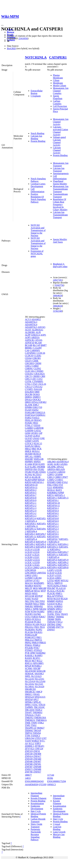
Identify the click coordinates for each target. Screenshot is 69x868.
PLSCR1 (60, 591)
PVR (27, 653)
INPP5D (29, 469)
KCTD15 (37, 475)
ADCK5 (41, 327)
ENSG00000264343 (34, 781)
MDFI (57, 581)
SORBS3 (58, 606)
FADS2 (35, 410)
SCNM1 (29, 668)
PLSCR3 (51, 593)
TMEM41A (41, 720)
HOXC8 (37, 454)
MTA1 (37, 591)
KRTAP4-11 (32, 526)
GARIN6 (29, 431)
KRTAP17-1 (53, 531)
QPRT (33, 653)
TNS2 (34, 725)
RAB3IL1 (30, 655)
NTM (28, 612)
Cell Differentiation (38, 190)
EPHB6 (28, 407)
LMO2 (28, 575)
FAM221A (40, 412)
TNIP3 (34, 723)
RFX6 (50, 599)
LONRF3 (29, 578)
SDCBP (37, 668)
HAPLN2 (29, 446)
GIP (40, 433)
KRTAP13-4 (31, 518)
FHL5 (50, 485)
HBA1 (37, 446)
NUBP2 (41, 612)
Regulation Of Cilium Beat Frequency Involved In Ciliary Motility (60, 204)
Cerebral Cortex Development (38, 185)
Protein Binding (38, 141)
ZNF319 (29, 751)
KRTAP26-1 (31, 524)
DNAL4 (29, 400)
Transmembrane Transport (60, 195)
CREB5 (36, 376)
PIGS (42, 627)
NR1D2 (43, 609)
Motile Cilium (60, 86)
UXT (44, 738)
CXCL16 (42, 384)
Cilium (56, 80)
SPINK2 (29, 702)
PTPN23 (38, 650)
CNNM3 (39, 371)
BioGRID (11, 48)
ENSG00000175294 (57, 781)
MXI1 (35, 593)
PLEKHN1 (30, 630)
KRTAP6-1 (52, 562)
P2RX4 (35, 617)
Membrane (58, 83)
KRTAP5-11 (31, 537)
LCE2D (29, 560)
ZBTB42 (51, 624)
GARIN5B (39, 428)
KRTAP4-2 (55, 549)
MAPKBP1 (39, 583)
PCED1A (36, 619)
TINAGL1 (30, 715)
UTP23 (38, 738)
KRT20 (41, 480)
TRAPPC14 (30, 728)
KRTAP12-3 (31, 508)
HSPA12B (39, 459)
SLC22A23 (36, 676)
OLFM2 (37, 614)
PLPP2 (39, 630)
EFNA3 (35, 402)
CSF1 (34, 379)
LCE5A (28, 568)
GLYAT (28, 438)
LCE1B (36, 549)
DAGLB (38, 389)
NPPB (36, 609)
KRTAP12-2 (31, 506)
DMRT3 (37, 397)
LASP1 (51, 570)
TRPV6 (28, 733)
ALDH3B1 (30, 332)
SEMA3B (41, 671)
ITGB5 (35, 472)
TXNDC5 (35, 736)
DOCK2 (37, 400)
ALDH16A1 (37, 330)
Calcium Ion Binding (36, 137)
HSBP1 (38, 456)
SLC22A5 (30, 679)
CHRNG (29, 369)
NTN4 (33, 612)
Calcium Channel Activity (57, 150)
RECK (28, 661)
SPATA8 (29, 699)
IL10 (27, 467)
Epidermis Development (37, 807)
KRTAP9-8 (41, 547)
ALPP (28, 335)
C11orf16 (52, 472)
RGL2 (39, 661)
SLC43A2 (30, 684)
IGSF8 (41, 464)
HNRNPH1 (58, 487)
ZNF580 (29, 764)
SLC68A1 (30, 687)
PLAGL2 (52, 591)
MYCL (51, 583)
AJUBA (64, 464)
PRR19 (35, 643)
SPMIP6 (51, 609)
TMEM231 (30, 720)
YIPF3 (38, 743)
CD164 (28, 358)
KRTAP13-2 (31, 513)
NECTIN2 (30, 601)
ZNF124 (39, 749)
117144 (51, 775)
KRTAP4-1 (63, 544)
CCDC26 (41, 353)
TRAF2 (64, 614)
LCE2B (28, 557)
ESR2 (35, 407)
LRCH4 (38, 578)
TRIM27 (40, 728)
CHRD (35, 366)
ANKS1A (35, 335)
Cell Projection (60, 106)
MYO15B (30, 596)
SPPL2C (37, 702)
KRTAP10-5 (31, 493)
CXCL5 (29, 387)
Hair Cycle (36, 811)
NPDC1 (29, 609)
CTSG (28, 384)
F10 (40, 407)
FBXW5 (38, 420)
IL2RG (33, 467)
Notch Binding (38, 133)
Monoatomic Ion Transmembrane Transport (61, 189)
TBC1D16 (30, 710)
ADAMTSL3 (31, 322)
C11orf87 (38, 348)
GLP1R (28, 436)
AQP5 (28, 337)
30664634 (58, 296)
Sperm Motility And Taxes (60, 241)
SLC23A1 (40, 679)
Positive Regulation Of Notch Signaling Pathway (38, 198)
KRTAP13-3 (31, 516)
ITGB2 (41, 469)
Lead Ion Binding (57, 828)
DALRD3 (29, 392)
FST (61, 485)
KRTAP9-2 (30, 544)
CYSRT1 (29, 389)
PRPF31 (38, 640)
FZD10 (37, 425)
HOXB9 (29, 454)
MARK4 (29, 586)
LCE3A (36, 560)
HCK (39, 449)
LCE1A (28, 549)
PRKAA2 (29, 640)
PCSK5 (37, 622)
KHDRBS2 (53, 493)
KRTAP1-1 (60, 495)
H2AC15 (38, 443)
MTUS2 (65, 581)
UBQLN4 (29, 738)
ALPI (38, 332)
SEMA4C (29, 674)
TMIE (28, 723)
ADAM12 (36, 319)
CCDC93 (29, 356)
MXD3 (28, 593)
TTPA (28, 736)
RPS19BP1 (38, 663)
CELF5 (28, 361)
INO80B (41, 467)
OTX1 (28, 617)
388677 (28, 775)
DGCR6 (29, 394)
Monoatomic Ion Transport (61, 164)
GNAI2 (36, 438)
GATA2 (38, 431)
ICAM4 (29, 464)
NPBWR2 (38, 606)
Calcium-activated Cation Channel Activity (61, 131)
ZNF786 (29, 772)
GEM (28, 433)
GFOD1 (34, 433)
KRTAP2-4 (32, 521)
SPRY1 (28, 705)
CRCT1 (29, 376)
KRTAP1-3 (52, 498)
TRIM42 (29, 730)
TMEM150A (40, 718)
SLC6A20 (40, 687)
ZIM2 (59, 624)
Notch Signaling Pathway (38, 180)
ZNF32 (37, 751)
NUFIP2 (29, 614)
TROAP (37, 730)
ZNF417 (37, 756)
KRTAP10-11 (31, 487)
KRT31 (51, 495)
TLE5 (38, 715)
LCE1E (36, 552)
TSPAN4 (37, 733)
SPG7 (36, 699)
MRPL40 (29, 591)
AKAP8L (52, 467)
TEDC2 (39, 710)
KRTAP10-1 (38, 482)
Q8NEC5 (52, 784)
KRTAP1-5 (63, 498)
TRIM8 (51, 619)
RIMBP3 (51, 601)
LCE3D (36, 562)
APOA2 (60, 467)
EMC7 (36, 405)
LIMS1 (58, 578)
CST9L (28, 381)
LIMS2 (36, 568)
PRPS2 (28, 643)
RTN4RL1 (37, 666)
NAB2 (28, 599)
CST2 (40, 379)
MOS (35, 588)
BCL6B (29, 345)
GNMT (28, 441)
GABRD (29, 428)
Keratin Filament (39, 798)
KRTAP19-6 (53, 537)
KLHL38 (36, 477)
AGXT (28, 330)
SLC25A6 (41, 681)
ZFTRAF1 (39, 746)
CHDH (38, 363)
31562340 (58, 311)
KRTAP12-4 (31, 511)
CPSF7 (65, 477)
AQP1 (43, 335)
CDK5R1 (36, 358)
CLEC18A (30, 371)
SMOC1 (29, 694)
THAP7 (29, 712)
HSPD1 (37, 462)
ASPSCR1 (30, 340)
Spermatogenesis (61, 173)
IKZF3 (59, 490)
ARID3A (35, 337)
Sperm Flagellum (58, 97)
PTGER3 (29, 648)
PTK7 (37, 648)
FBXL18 (29, 420)
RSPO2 (59, 601)
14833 (28, 778)
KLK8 (28, 480)
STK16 (42, 705)
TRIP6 (58, 619)
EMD (59, 482)
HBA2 (28, 449)
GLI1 (50, 487)
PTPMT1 (29, 650)
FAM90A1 (40, 415)
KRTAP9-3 (41, 544)
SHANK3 (39, 674)
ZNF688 (37, 769)
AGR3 (57, 464)
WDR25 (35, 741)
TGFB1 (51, 614)
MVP (43, 591)
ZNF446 (29, 761)
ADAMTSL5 (31, 327)
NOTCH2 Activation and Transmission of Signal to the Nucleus (38, 230)
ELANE (29, 405)
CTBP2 (51, 480)
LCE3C (28, 562)
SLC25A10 (30, 681)
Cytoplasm (36, 96)
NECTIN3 (40, 601)
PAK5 (64, 586)
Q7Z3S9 (42, 784)
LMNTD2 (41, 573)
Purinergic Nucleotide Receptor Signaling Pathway (36, 834)
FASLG (36, 418)
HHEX (28, 451)
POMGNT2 (30, 637)
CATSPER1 (58, 57)
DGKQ (36, 394)
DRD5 (28, 402)
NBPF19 (58, 583)
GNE (42, 438)
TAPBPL (29, 707)
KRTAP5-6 (30, 542)
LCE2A (36, 555)
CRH (43, 376)
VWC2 (59, 622)
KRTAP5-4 (32, 539)
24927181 (58, 280)
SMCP (39, 692)
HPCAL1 (29, 456)
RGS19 (57, 599)
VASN (28, 741)
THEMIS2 (37, 712)
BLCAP (36, 345)
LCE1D (29, 552)
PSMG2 (37, 645)
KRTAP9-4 (30, 547)
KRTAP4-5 (30, 534)
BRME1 (29, 348)
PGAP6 (36, 624)
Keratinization (37, 803)
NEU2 (36, 604)
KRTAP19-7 (53, 539)
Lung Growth (59, 832)
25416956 (23, 38)
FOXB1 (29, 423)
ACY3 (28, 319)
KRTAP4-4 (32, 531)
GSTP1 (36, 441)
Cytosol (57, 824)
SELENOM (30, 671)
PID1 (37, 627)
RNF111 (29, 663)
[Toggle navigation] (2, 25)
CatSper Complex (57, 102)
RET (34, 661)
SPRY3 (51, 612)
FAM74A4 (30, 415)
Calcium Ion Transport (59, 170)
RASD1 (29, 658)
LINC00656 (30, 573)
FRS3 (35, 423)
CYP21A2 (38, 387)
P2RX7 (42, 617)
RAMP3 (39, 655)
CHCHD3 (30, 363)
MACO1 (29, 583)
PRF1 (39, 637)
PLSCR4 (29, 632)
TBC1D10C (39, 707)
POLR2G (38, 632)
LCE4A (36, 565)
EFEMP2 (52, 482)
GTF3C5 (29, 443)
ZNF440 (37, 759)
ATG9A (39, 340)
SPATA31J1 (40, 697)
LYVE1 (36, 581)
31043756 (59, 285)
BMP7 (44, 345)
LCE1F (28, 555)
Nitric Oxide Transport (36, 825)
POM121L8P (31, 635)
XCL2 (31, 743)
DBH (37, 392)
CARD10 (61, 472)
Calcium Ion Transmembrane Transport (60, 215)
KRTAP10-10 (31, 485)
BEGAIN (60, 469)
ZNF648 (37, 767)
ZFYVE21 (30, 749)
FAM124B (30, 412)
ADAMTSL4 (31, 325)
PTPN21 (59, 596)
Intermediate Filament (37, 794)
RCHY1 (37, 658)
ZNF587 (29, 767)
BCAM (38, 343)
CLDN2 (37, 369)
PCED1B (29, 622)
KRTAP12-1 (31, 503)
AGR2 (50, 464)
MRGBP (42, 588)
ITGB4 (28, 472)
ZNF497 (37, 761)
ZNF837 (37, 772)
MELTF (29, 588)
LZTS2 (51, 581)
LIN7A (43, 568)
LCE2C (36, 557)
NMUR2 (29, 606)
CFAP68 (59, 475)
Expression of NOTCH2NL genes (37, 254)
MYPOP (39, 596)
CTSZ (34, 384)
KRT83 (28, 482)
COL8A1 (29, 374)
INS (35, 469)
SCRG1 (59, 604)
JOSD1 (42, 472)
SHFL (28, 676)
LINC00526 (30, 570)
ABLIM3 (52, 462)
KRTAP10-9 (31, 500)
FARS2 (28, 418)
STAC (35, 705)
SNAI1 (36, 694)
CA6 (27, 350)
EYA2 (65, 482)
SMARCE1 (30, 692)
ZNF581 (37, 764)
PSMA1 (29, 645)
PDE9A (28, 624)
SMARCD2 (30, 689)
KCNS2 (29, 475)
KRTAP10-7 (31, 495)
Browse (11, 32)
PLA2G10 (61, 588)
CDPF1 (51, 475)
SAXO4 (51, 604)
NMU (42, 604)
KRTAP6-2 (63, 562)
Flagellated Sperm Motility (60, 182)
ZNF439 (29, 759)
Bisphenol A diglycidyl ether (60, 265)
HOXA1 (36, 451)
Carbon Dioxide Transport (38, 820)
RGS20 (64, 599)
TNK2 (41, 723)
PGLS (43, 624)
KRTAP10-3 (31, 490)
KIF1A (28, 477)
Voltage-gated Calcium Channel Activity (59, 141)
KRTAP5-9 (41, 542)
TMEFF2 (29, 718)
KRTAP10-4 (53, 511)
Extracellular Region (37, 92)
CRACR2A (39, 374)
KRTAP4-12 (31, 529)
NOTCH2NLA (36, 57)
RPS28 (28, 666)
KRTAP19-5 (53, 534)
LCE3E (28, 565)
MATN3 (37, 586)
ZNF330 (29, 754)
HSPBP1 (29, 462)
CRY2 (28, 379)
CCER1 (38, 356)
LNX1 (35, 575)
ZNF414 (29, 756)
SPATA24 (29, 697)
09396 (50, 778)
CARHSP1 (35, 350)
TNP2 (28, 725)
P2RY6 (28, 619)
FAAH (28, 410)
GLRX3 (36, 436)
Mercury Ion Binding (59, 836)
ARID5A (51, 469)
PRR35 (43, 643)
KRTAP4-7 (41, 534)
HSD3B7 (29, 459)
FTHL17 (29, 425)
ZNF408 (37, 754)
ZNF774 (59, 627)
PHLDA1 (29, 627)
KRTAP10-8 (31, 498)
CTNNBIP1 (38, 381)
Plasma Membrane (58, 76)
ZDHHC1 (29, 746)
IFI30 (35, 464)
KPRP (34, 480)
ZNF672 (29, 769)
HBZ (34, 449)
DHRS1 (29, 397)
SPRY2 (59, 609)
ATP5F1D (30, 343)
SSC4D (58, 612)
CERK (35, 361)
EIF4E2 (43, 402)
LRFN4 (28, 581)
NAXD (35, 599)
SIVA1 (50, 606)
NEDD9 (29, 604)
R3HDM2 (41, 653)
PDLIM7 (51, 588)
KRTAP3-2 (52, 544)
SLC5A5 (39, 684)
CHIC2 (28, 366)
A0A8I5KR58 (31, 784)
